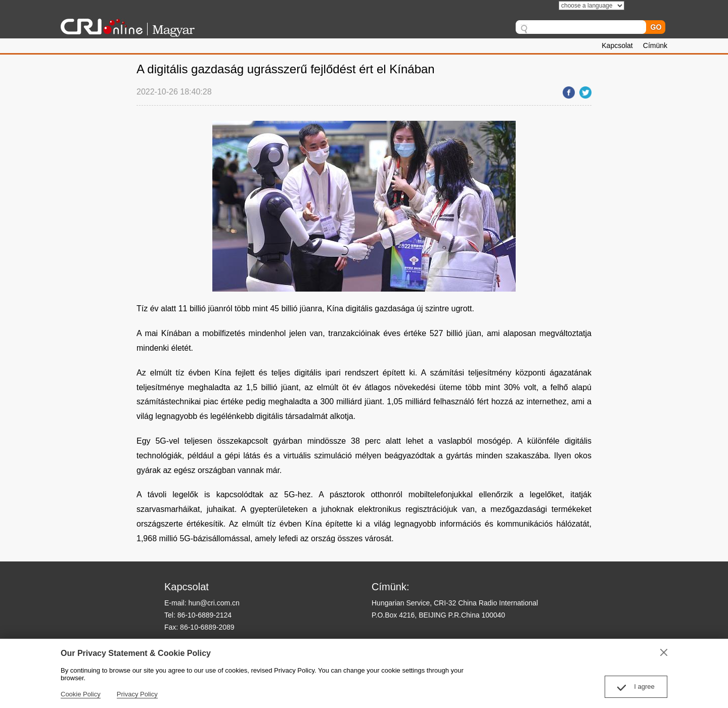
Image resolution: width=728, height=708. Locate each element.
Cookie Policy (81, 694)
